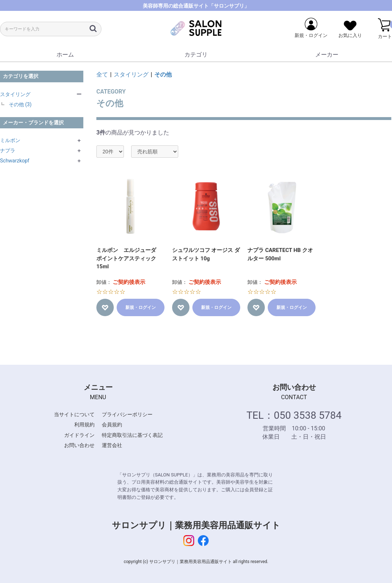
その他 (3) (20, 104)
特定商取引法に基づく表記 (132, 435)
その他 (163, 75)
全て (102, 75)
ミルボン (10, 140)
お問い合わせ (79, 445)
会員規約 (112, 425)
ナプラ (8, 150)
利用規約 (84, 425)
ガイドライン (79, 435)
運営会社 (112, 445)
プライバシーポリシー (127, 414)
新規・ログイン (141, 307)
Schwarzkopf (15, 161)
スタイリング (15, 94)
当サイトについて (74, 414)
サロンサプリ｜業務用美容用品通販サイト (196, 525)
